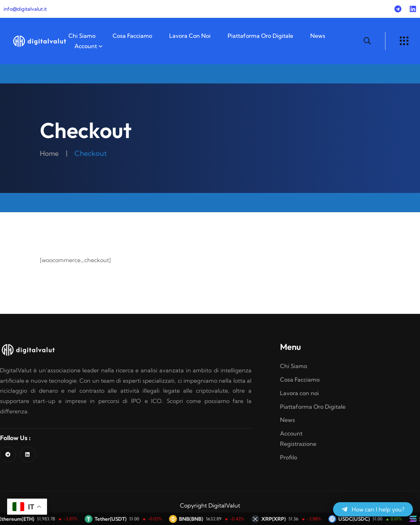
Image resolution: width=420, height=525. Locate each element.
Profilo (289, 457)
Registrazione (298, 444)
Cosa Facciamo (132, 36)
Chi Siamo (82, 36)
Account (86, 46)
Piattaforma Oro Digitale (260, 36)
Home (50, 153)
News (318, 36)
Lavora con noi (190, 36)
